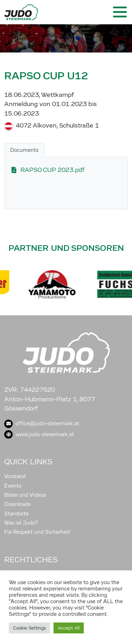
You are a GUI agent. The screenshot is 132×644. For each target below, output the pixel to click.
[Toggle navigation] (119, 12)
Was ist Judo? (21, 523)
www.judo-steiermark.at (39, 434)
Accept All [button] (69, 628)
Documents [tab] (24, 150)
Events (13, 486)
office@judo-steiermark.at (42, 423)
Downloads (17, 504)
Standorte (16, 514)
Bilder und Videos (25, 495)
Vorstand (15, 476)
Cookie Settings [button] (29, 628)
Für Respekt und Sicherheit (37, 532)
